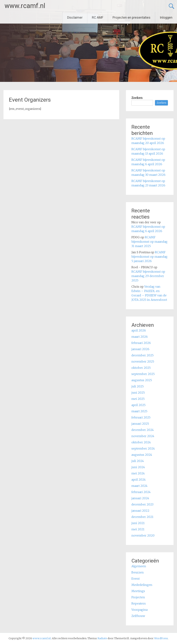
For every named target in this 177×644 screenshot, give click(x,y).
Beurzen (138, 572)
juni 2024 (138, 467)
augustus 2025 (142, 380)
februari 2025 (141, 417)
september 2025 (143, 374)
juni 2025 (138, 393)
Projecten (138, 597)
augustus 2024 (142, 455)
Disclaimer (75, 17)
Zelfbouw (138, 616)
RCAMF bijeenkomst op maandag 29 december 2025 (148, 276)
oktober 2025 (141, 368)
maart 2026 (140, 337)
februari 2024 (141, 492)
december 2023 (142, 504)
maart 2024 (139, 486)
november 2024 (143, 436)
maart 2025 (139, 411)
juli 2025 (138, 386)
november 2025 (143, 361)
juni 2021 (138, 523)
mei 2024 (138, 473)
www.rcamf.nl (25, 6)
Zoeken (137, 98)
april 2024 (139, 480)
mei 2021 (138, 529)
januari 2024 (140, 498)
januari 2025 (140, 424)
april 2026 (139, 330)
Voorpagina (139, 610)
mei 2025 (138, 399)
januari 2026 (140, 349)
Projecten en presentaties (132, 17)
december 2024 (143, 430)
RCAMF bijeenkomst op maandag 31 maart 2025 (149, 242)
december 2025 (142, 355)
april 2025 (138, 405)
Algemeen (139, 566)
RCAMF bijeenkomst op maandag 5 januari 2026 (149, 257)
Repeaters (139, 603)
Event (136, 579)
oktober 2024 (141, 442)
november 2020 (143, 535)
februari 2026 (141, 343)
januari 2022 (140, 511)
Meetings (138, 591)
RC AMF (98, 17)
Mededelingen (142, 585)
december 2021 (142, 517)
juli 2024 (138, 461)
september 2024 (143, 448)
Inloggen (166, 17)
